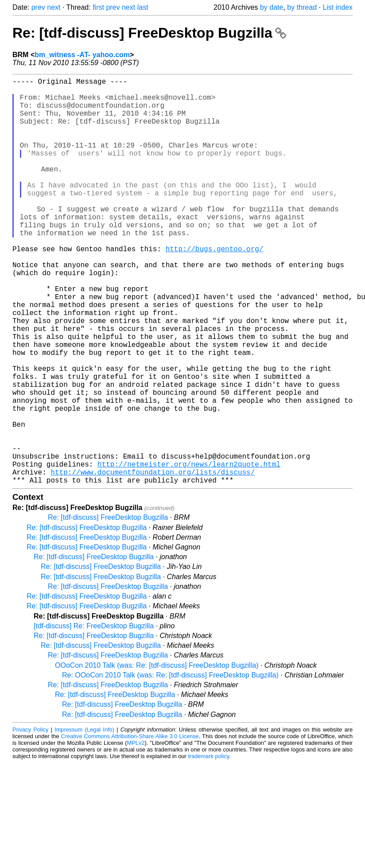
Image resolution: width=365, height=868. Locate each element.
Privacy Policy (30, 820)
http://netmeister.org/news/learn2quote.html (189, 551)
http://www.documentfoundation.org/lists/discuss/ (153, 561)
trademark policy (208, 847)
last (143, 7)
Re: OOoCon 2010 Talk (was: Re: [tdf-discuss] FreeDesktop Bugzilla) (170, 765)
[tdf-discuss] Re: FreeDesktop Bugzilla (94, 716)
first (98, 7)
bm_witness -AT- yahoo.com (82, 55)
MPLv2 (136, 833)
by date (272, 7)
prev (38, 7)
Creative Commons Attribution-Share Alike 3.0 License (130, 827)
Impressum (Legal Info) (84, 820)
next (54, 7)
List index (338, 7)
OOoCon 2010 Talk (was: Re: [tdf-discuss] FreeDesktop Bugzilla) (157, 756)
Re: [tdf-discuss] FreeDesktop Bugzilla (149, 33)
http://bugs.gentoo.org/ (215, 288)
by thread (302, 7)
